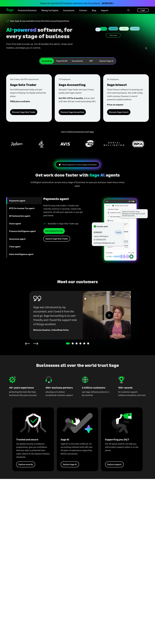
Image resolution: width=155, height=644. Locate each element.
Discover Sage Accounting (72, 112)
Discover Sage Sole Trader (24, 112)
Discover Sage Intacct (119, 112)
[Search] (128, 10)
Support (105, 10)
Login (143, 10)
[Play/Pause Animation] (146, 48)
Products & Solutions (27, 10)
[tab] (47, 61)
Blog (94, 10)
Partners (83, 10)
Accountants (69, 10)
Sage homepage (10, 10)
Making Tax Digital (50, 10)
